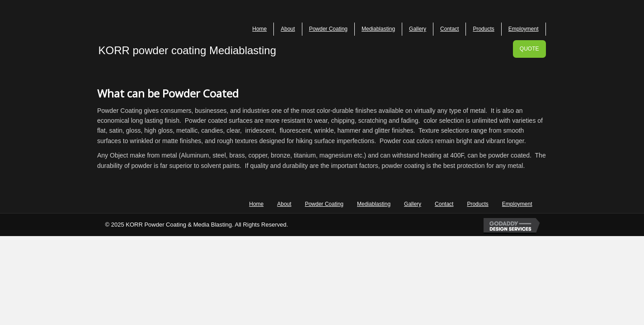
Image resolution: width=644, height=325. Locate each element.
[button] (529, 49)
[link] (260, 29)
